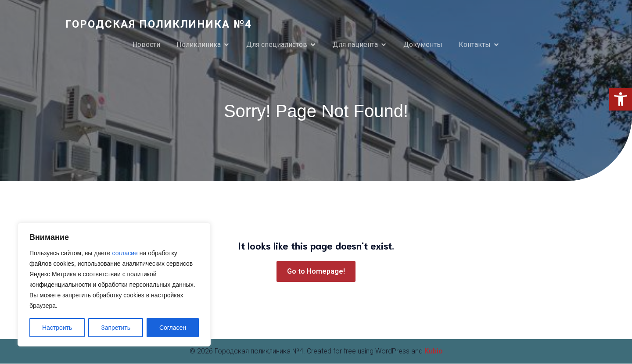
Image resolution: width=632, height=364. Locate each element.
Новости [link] (146, 45)
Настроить (57, 328)
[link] (621, 99)
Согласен (173, 328)
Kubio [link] (434, 352)
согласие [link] (125, 253)
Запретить (116, 328)
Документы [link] (423, 45)
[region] (114, 285)
